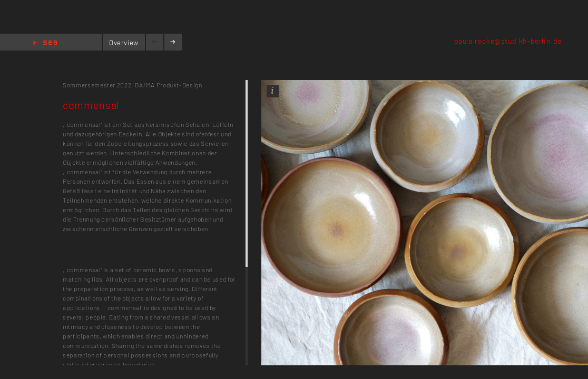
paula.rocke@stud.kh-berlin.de (508, 41)
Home (45, 43)
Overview (124, 43)
